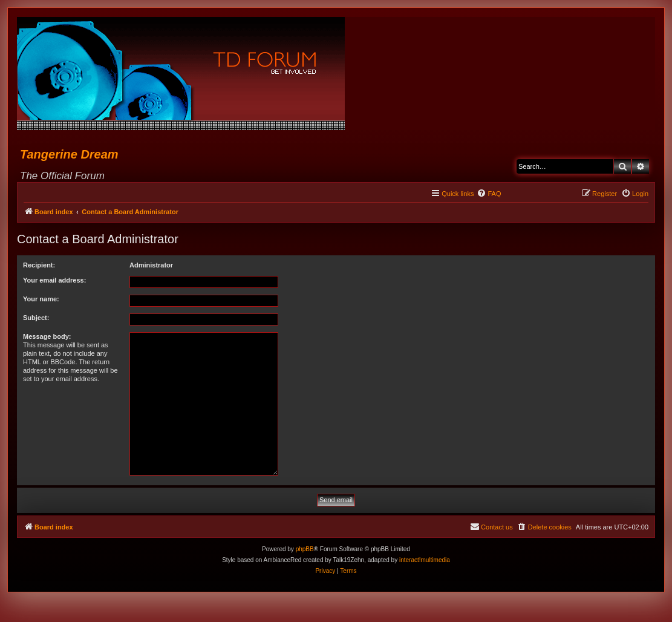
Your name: (41, 299)
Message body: (47, 336)
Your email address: (54, 280)
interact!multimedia (425, 560)
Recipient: (39, 265)
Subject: (36, 318)
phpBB (305, 549)
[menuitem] (489, 194)
